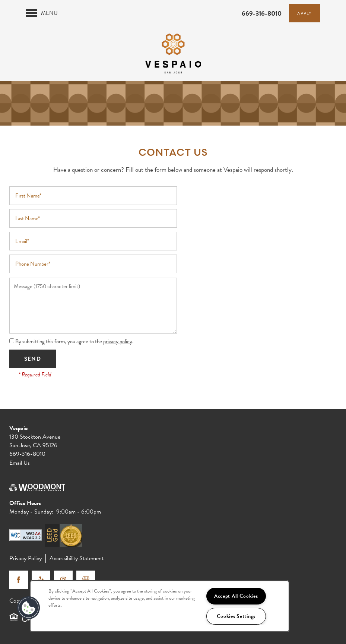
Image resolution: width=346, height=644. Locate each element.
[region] (160, 606)
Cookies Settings (236, 616)
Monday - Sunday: (31, 512)
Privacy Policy (26, 558)
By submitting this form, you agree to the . (74, 341)
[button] (304, 13)
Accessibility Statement (77, 558)
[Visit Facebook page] (19, 580)
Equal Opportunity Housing (14, 621)
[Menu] (42, 13)
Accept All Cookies (236, 596)
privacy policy (118, 341)
